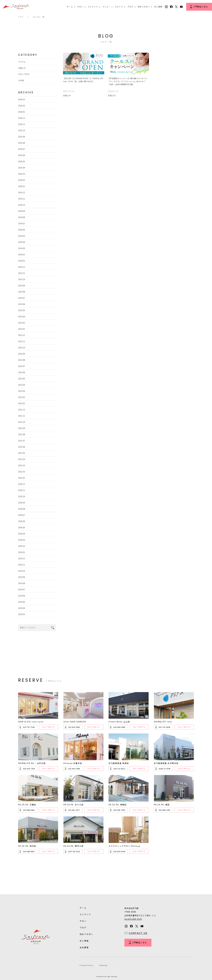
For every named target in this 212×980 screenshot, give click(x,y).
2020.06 (22, 521)
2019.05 (22, 602)
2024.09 (22, 211)
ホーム (70, 7)
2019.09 (22, 577)
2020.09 (22, 503)
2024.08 (22, 217)
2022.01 (22, 403)
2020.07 (22, 515)
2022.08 (22, 360)
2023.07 (22, 298)
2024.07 (22, 223)
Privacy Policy (86, 965)
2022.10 (22, 348)
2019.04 (22, 608)
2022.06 (22, 372)
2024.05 (22, 236)
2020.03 (22, 540)
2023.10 (22, 279)
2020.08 (22, 509)
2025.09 (22, 137)
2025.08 (22, 143)
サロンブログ (24, 74)
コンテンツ (93, 7)
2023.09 (22, 285)
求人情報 (84, 941)
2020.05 (22, 527)
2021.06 (22, 447)
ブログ (130, 7)
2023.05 (22, 310)
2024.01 (22, 261)
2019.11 (22, 565)
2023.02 (22, 323)
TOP (21, 17)
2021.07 (22, 441)
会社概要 (84, 947)
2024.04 (22, 242)
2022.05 (22, 379)
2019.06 (22, 596)
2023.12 (22, 267)
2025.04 (22, 168)
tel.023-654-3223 (133, 919)
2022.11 (22, 341)
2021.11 (22, 416)
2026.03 (22, 99)
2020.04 (22, 534)
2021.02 (22, 472)
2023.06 (22, 304)
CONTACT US (138, 933)
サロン (80, 7)
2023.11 (22, 273)
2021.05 (22, 453)
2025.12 (22, 118)
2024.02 (22, 254)
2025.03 (22, 174)
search (53, 628)
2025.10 (22, 130)
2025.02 (22, 180)
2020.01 (22, 552)
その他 (21, 80)
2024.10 (22, 205)
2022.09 (22, 354)
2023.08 (22, 292)
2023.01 (22, 329)
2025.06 (22, 155)
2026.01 (22, 112)
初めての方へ (144, 7)
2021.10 (22, 422)
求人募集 (158, 7)
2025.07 (22, 149)
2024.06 (22, 230)
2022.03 (22, 391)
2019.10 (22, 571)
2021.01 (22, 478)
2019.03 (22, 614)
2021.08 (22, 434)
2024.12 (22, 192)
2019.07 (22, 589)
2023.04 (22, 317)
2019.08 (22, 583)
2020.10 (22, 496)
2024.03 (22, 248)
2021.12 (22, 410)
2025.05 (22, 161)
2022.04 (22, 385)
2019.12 (22, 558)
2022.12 (22, 335)
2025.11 (22, 124)
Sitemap (103, 965)
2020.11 (22, 490)
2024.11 (22, 199)
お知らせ (22, 68)
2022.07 (22, 366)
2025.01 (22, 186)
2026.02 (22, 106)
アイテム (22, 62)
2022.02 (22, 397)
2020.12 (22, 484)
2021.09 (22, 428)
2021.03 (22, 465)
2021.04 (22, 459)
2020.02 (22, 546)
